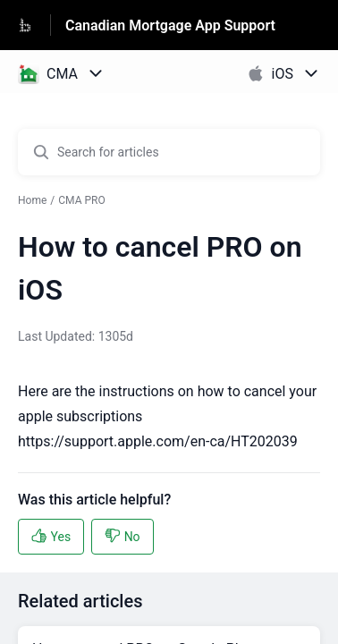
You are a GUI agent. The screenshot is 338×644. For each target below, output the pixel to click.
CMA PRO (81, 200)
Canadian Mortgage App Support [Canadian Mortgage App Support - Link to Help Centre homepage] (170, 25)
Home (32, 200)
